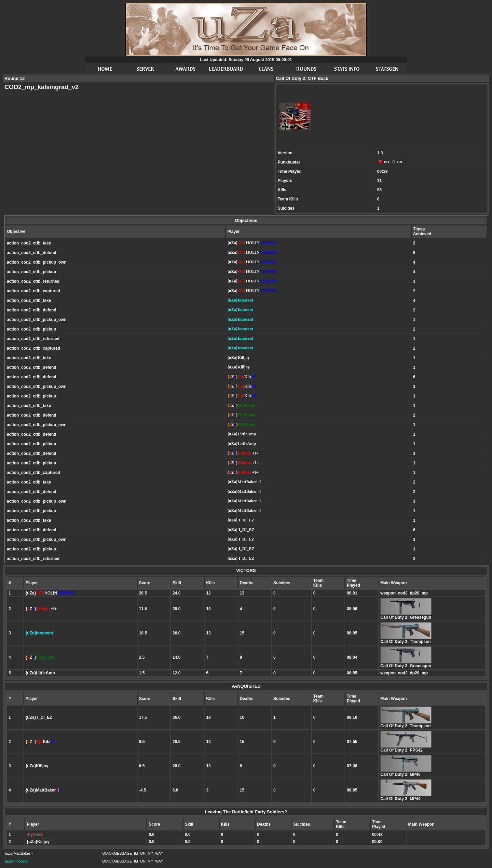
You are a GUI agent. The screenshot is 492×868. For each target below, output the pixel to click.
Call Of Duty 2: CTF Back (302, 78)
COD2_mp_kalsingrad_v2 (42, 87)
